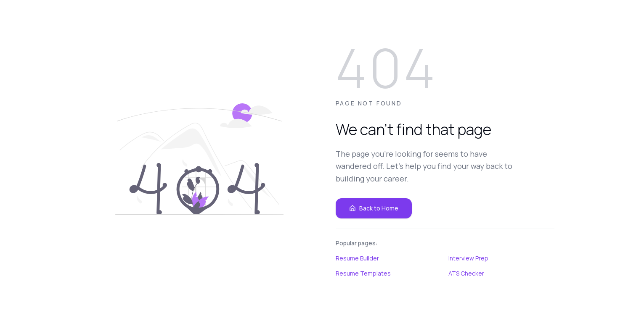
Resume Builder (357, 258)
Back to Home (374, 208)
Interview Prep (468, 258)
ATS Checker (466, 273)
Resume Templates (363, 273)
